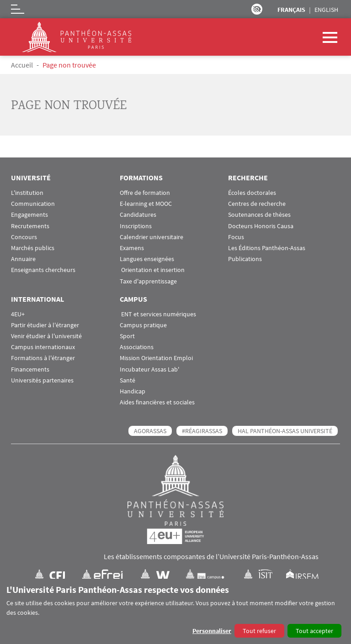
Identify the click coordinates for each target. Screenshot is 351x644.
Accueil (22, 65)
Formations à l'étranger (43, 358)
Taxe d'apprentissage (148, 281)
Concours (24, 237)
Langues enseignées (147, 259)
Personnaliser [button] (212, 631)
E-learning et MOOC (146, 204)
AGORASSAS (150, 431)
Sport (127, 336)
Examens (132, 248)
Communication (33, 204)
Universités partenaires (42, 380)
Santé (128, 380)
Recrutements (30, 226)
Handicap (133, 391)
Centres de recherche (257, 204)
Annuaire (23, 259)
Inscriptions (136, 226)
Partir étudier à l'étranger (45, 325)
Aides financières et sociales (157, 402)
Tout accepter (314, 631)
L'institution (27, 193)
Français (291, 10)
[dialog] (175, 611)
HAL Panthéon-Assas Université (285, 431)
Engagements (29, 215)
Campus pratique (143, 325)
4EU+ (18, 314)
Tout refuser (259, 631)
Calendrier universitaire (152, 237)
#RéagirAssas (202, 431)
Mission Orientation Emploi (156, 358)
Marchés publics (33, 248)
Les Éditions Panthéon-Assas (267, 248)
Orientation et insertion (152, 270)
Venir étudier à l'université (46, 336)
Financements (30, 369)
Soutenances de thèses (259, 215)
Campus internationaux (43, 347)
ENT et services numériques (158, 314)
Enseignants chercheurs (43, 270)
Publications (245, 259)
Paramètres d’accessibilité (257, 9)
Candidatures (138, 215)
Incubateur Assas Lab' (149, 369)
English (326, 10)
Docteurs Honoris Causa (261, 226)
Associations (137, 347)
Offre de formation (145, 193)
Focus (236, 237)
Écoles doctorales (252, 193)
